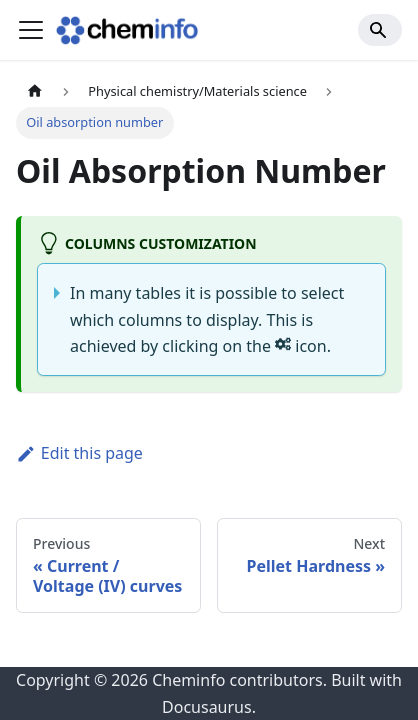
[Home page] (35, 91)
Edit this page (79, 453)
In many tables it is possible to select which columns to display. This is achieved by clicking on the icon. (207, 319)
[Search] (380, 30)
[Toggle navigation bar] (31, 30)
